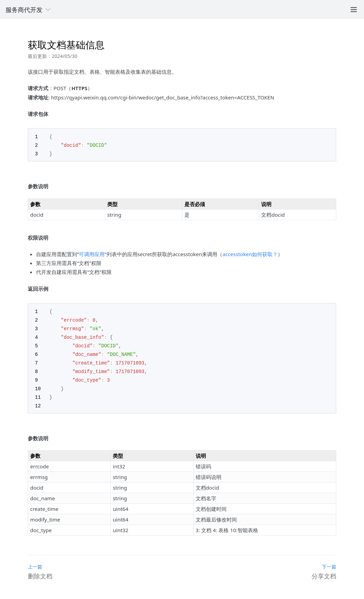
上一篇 (35, 561)
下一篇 (329, 561)
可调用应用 (92, 253)
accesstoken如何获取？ (250, 253)
